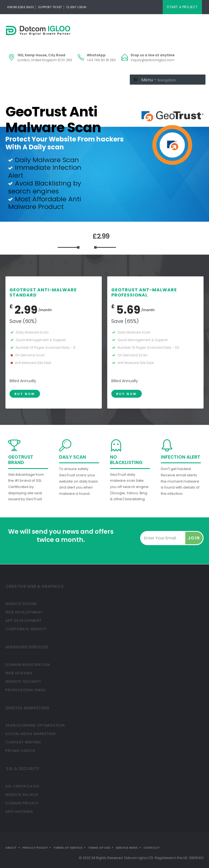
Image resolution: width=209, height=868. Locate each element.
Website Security (23, 682)
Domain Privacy (22, 803)
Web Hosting (19, 673)
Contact (152, 848)
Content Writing (23, 742)
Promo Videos (21, 751)
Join (194, 538)
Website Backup (22, 795)
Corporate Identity (26, 629)
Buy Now (25, 394)
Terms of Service (68, 848)
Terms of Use (99, 848)
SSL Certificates (22, 786)
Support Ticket (50, 7)
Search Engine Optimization (35, 725)
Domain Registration (28, 665)
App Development (24, 621)
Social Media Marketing (31, 734)
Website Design (21, 604)
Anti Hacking (19, 812)
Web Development (24, 612)
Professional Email (26, 690)
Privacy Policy (35, 848)
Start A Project (182, 7)
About (11, 848)
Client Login (76, 7)
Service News (127, 848)
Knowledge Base (21, 7)
